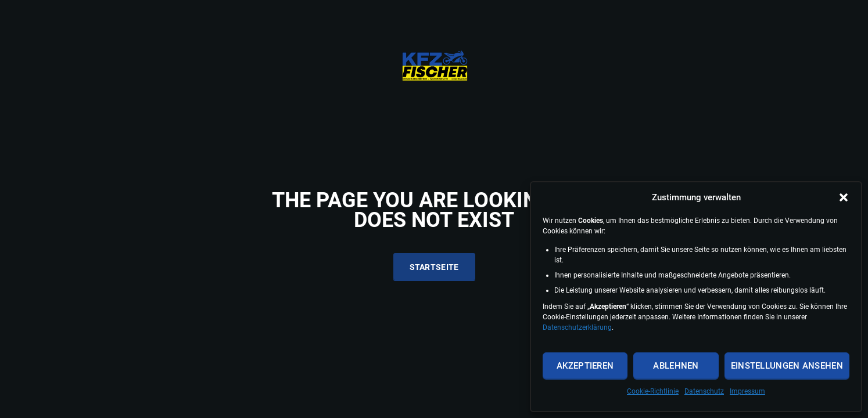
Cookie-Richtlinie (653, 391)
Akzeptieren (585, 366)
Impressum (747, 391)
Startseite (434, 267)
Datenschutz (704, 391)
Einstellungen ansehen (787, 366)
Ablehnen (676, 366)
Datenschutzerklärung (577, 327)
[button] (844, 197)
